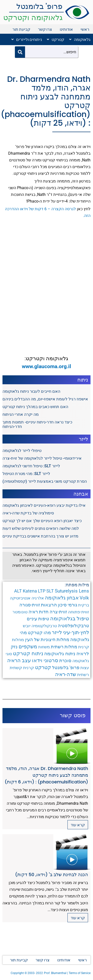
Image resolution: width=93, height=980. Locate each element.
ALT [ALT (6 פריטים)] (18, 591)
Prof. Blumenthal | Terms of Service (67, 973)
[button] (79, 39)
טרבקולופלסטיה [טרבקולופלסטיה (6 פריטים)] (73, 626)
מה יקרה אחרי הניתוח (21, 414)
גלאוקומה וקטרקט (33, 18)
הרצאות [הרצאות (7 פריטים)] (49, 605)
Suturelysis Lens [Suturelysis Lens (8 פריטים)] (72, 591)
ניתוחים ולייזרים (27, 39)
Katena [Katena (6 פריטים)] (30, 591)
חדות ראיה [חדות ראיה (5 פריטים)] (39, 612)
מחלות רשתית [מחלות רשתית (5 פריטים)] (64, 647)
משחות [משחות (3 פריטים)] (44, 647)
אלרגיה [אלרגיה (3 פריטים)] (38, 598)
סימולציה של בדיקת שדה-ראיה (28, 513)
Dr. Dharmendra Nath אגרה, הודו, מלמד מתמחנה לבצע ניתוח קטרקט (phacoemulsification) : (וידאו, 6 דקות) (46, 775)
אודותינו (66, 29)
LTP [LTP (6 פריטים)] (42, 591)
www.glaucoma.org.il (46, 366)
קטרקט (56, 39)
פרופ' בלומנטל (39, 6)
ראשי (85, 29)
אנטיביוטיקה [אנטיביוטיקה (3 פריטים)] (20, 598)
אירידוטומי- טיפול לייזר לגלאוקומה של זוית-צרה (42, 458)
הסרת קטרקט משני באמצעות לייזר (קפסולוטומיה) (45, 481)
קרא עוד (78, 825)
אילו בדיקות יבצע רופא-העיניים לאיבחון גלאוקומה (44, 505)
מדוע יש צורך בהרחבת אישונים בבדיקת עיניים (40, 536)
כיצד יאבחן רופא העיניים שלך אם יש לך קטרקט (42, 521)
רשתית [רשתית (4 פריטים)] (83, 675)
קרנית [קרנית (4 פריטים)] (29, 668)
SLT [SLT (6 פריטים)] (50, 591)
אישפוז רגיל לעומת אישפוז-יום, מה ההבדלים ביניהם (45, 399)
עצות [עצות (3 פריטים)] (85, 668)
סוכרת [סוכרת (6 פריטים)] (65, 661)
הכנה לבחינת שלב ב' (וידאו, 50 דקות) (52, 875)
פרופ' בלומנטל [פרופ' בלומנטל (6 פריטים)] (66, 668)
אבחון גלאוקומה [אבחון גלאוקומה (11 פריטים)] (62, 598)
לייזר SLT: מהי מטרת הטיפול (26, 474)
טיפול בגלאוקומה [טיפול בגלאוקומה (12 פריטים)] (70, 619)
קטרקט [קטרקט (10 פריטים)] (43, 667)
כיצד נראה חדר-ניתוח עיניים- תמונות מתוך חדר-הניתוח (37, 424)
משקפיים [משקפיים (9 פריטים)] (28, 647)
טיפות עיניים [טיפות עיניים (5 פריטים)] (38, 619)
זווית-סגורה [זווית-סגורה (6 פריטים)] (30, 605)
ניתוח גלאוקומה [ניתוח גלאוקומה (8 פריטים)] (60, 654)
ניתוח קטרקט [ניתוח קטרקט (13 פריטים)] (28, 653)
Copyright (18, 973)
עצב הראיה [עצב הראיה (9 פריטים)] (19, 661)
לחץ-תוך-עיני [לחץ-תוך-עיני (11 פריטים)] (76, 632)
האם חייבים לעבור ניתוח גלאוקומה (31, 391)
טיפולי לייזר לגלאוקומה (22, 451)
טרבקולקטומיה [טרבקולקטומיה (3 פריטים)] (44, 626)
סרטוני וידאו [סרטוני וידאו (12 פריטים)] (45, 660)
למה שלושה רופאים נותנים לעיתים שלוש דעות (41, 528)
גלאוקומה (80, 39)
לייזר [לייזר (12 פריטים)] (57, 632)
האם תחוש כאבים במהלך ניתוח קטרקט (35, 407)
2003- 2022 (35, 973)
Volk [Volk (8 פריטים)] (84, 598)
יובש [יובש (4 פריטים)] (27, 626)
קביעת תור (21, 29)
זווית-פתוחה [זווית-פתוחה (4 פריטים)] (78, 612)
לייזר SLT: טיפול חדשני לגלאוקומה (31, 466)
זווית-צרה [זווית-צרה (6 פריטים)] (58, 612)
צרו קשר (45, 29)
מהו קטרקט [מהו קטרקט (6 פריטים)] (39, 633)
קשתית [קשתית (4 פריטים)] (16, 668)
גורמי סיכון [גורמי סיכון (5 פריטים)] (67, 605)
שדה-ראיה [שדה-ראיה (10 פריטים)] (66, 674)
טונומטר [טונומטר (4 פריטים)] (20, 612)
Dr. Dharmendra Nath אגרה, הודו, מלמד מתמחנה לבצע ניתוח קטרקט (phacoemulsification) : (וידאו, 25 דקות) (46, 101)
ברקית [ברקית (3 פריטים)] (84, 605)
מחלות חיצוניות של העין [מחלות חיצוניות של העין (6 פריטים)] (47, 639)
